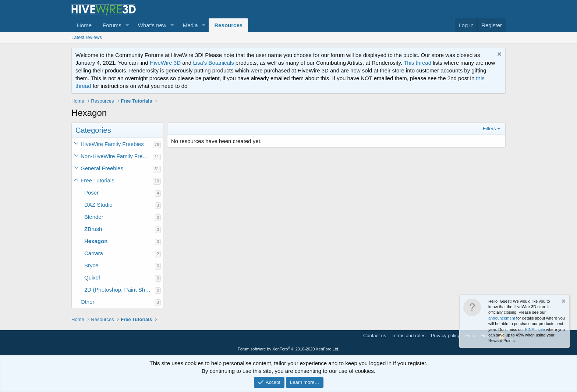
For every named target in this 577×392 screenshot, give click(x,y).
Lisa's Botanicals (213, 63)
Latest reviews (87, 37)
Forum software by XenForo (288, 349)
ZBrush (93, 229)
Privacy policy (445, 336)
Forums (112, 25)
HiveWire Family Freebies (112, 144)
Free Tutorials (98, 180)
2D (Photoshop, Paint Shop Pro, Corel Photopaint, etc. (120, 290)
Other (88, 302)
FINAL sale (535, 329)
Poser (91, 193)
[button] (127, 25)
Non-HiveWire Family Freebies (117, 156)
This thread (417, 63)
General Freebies (102, 168)
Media (190, 25)
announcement (502, 318)
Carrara (94, 253)
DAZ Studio (98, 205)
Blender (94, 217)
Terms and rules (408, 336)
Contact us (375, 336)
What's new (152, 25)
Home (84, 25)
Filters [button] (489, 129)
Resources (228, 25)
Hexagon (96, 241)
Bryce (91, 265)
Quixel (92, 277)
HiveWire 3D (165, 63)
